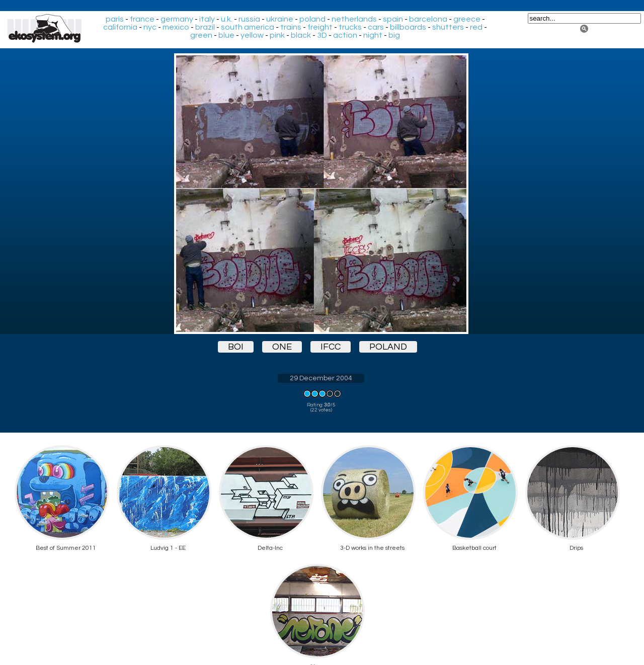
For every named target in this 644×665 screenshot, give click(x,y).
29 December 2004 (321, 378)
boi (236, 347)
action (345, 35)
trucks (350, 27)
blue (226, 35)
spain (393, 19)
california (120, 27)
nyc (150, 27)
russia (249, 19)
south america (248, 27)
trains (291, 27)
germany (177, 19)
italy (207, 19)
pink (277, 35)
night (373, 35)
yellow (252, 35)
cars (376, 27)
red (476, 27)
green (201, 35)
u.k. (227, 19)
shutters (448, 27)
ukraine (280, 19)
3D (322, 35)
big (394, 35)
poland (312, 19)
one (282, 347)
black (301, 35)
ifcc (331, 347)
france (142, 19)
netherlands (354, 19)
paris (115, 19)
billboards (408, 27)
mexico (176, 27)
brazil (205, 27)
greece (467, 19)
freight (320, 27)
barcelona (428, 19)
